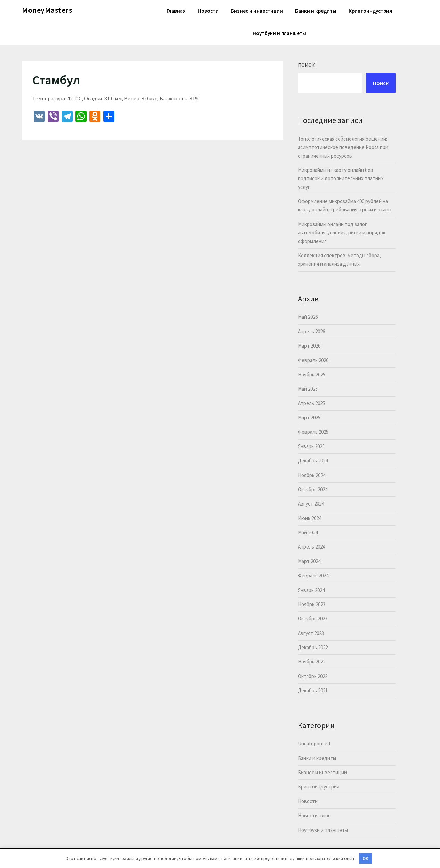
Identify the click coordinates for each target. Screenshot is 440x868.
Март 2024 (309, 561)
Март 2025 (309, 418)
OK (365, 858)
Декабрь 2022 (313, 647)
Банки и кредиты (316, 11)
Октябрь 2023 (313, 619)
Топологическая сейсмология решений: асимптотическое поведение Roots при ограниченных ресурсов (343, 147)
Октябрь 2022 (313, 676)
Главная (176, 11)
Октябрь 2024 (313, 489)
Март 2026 (309, 346)
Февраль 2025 (313, 432)
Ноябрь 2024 (312, 475)
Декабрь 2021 (313, 690)
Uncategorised (314, 744)
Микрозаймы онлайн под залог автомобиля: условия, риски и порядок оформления (342, 233)
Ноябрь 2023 (312, 604)
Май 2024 (308, 532)
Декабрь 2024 (313, 461)
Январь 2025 (311, 446)
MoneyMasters (47, 10)
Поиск (306, 65)
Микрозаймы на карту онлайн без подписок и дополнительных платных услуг (341, 178)
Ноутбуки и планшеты (279, 33)
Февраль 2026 (313, 360)
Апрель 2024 (311, 547)
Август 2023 (311, 633)
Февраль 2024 (313, 575)
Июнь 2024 (309, 518)
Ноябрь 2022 (312, 662)
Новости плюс (314, 815)
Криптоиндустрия (370, 11)
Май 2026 (308, 317)
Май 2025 (308, 389)
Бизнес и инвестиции (257, 11)
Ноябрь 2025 (312, 374)
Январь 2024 (311, 590)
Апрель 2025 (311, 403)
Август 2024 (311, 504)
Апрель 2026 (311, 331)
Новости (208, 11)
